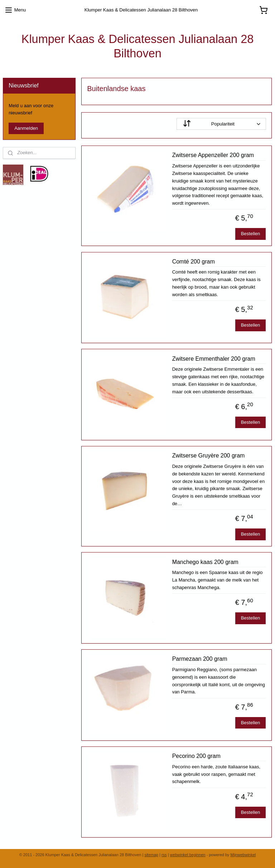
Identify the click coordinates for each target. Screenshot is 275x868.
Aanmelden (26, 128)
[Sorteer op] (222, 124)
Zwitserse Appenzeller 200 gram (213, 155)
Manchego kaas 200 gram (205, 562)
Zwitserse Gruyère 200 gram (209, 456)
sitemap (151, 855)
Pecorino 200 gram (196, 756)
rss (164, 855)
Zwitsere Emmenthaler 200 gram (214, 359)
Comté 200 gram (194, 262)
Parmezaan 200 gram (200, 659)
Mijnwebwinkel (243, 855)
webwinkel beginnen (188, 855)
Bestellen (250, 234)
